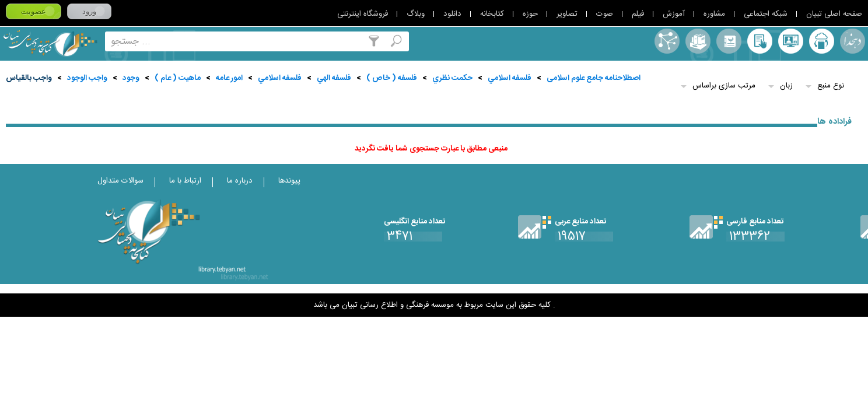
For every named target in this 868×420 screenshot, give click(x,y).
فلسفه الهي (334, 78)
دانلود (452, 14)
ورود (89, 11)
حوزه (530, 14)
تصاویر (567, 14)
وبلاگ (416, 14)
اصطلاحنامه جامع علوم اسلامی (594, 78)
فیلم (638, 14)
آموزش (674, 14)
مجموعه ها (698, 41)
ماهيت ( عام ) (178, 78)
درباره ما (240, 181)
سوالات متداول (120, 181)
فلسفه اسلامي (510, 78)
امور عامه (229, 78)
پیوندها (289, 181)
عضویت (34, 11)
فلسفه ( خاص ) (392, 78)
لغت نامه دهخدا (853, 41)
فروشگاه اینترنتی (363, 14)
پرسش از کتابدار (791, 41)
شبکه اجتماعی (766, 14)
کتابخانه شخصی (760, 41)
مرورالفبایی (729, 41)
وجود (131, 78)
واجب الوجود (87, 78)
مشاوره (714, 14)
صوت (605, 14)
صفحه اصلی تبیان (834, 14)
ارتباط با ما (185, 181)
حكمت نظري (452, 78)
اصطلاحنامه (667, 41)
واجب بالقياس (29, 78)
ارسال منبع (822, 41)
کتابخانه (492, 14)
